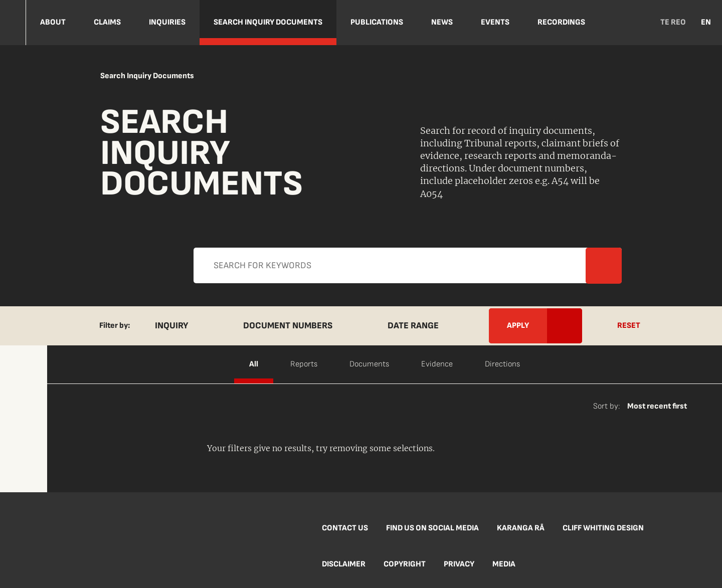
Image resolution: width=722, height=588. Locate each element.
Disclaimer (344, 564)
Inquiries (167, 22)
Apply (351, 273)
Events (495, 22)
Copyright (405, 564)
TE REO (673, 23)
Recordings (561, 22)
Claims (107, 22)
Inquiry (171, 326)
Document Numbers (288, 326)
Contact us (345, 528)
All (254, 364)
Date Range (413, 326)
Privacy (459, 564)
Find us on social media (432, 528)
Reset (629, 326)
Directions (502, 364)
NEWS (442, 22)
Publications (377, 22)
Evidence (437, 364)
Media (504, 564)
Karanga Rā (521, 528)
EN (706, 23)
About (53, 22)
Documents (369, 364)
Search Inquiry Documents (268, 22)
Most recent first (657, 406)
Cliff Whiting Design (603, 528)
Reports (304, 364)
